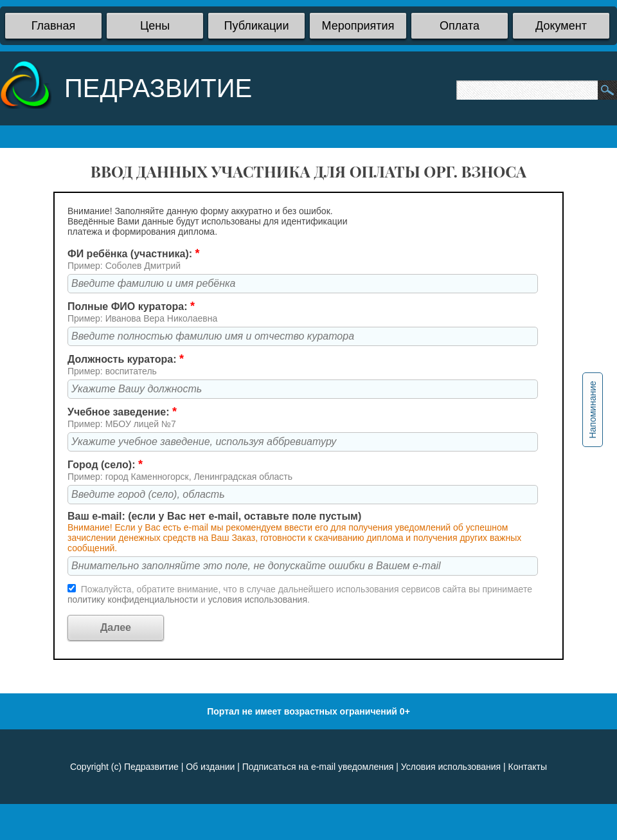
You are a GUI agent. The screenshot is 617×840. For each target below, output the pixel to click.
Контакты (528, 767)
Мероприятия (358, 26)
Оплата (460, 26)
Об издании (210, 767)
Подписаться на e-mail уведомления (318, 767)
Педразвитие (151, 767)
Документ (561, 26)
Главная (54, 26)
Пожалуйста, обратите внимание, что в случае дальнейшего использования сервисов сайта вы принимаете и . (300, 594)
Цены (155, 26)
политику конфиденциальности (134, 599)
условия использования (258, 599)
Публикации (257, 26)
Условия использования (451, 767)
